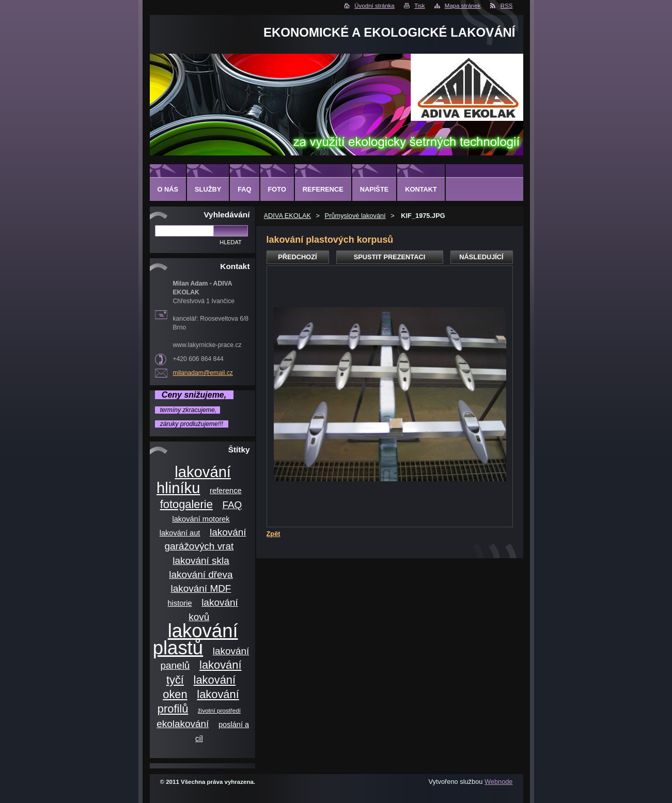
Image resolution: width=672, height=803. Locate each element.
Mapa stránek (463, 6)
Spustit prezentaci (389, 257)
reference (226, 491)
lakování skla (201, 561)
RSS (507, 6)
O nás (168, 189)
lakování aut (180, 533)
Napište (374, 189)
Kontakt (421, 189)
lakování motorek (201, 519)
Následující (481, 257)
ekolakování (183, 724)
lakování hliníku (194, 480)
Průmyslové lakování (355, 216)
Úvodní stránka (374, 6)
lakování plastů (196, 639)
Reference (323, 189)
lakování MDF (201, 588)
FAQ (232, 505)
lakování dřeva (201, 574)
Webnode (499, 782)
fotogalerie (186, 504)
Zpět (274, 534)
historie (180, 603)
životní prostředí (219, 710)
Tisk (420, 6)
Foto (277, 189)
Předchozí (297, 257)
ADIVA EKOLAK (288, 216)
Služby (208, 189)
